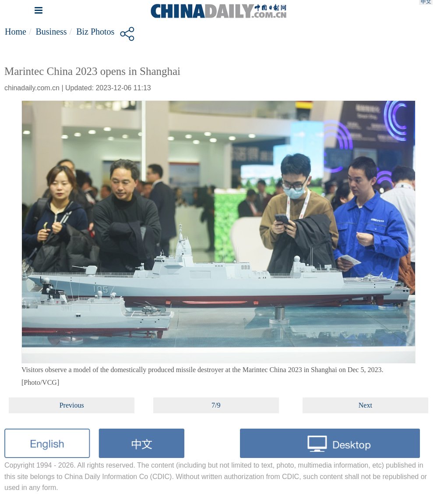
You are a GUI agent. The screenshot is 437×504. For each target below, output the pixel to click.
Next (365, 405)
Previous (72, 405)
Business (51, 32)
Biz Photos (95, 32)
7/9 (216, 405)
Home (16, 32)
